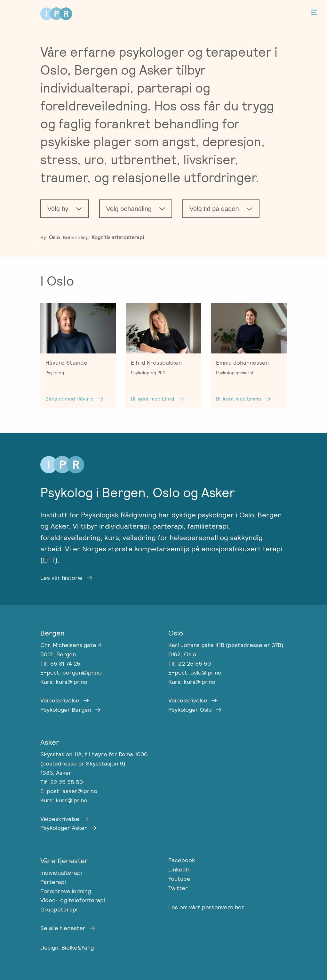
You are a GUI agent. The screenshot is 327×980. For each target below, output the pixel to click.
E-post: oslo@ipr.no (195, 672)
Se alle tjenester (63, 928)
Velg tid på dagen (214, 209)
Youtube (179, 879)
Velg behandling (129, 209)
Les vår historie (61, 578)
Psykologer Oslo (190, 710)
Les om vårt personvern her (206, 907)
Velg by (58, 209)
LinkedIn (179, 869)
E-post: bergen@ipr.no (71, 672)
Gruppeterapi (59, 909)
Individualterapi (61, 873)
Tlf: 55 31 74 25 (60, 664)
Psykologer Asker (64, 828)
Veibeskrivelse (60, 700)
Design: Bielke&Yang (67, 948)
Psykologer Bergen (66, 710)
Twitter (178, 888)
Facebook (182, 860)
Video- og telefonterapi (73, 900)
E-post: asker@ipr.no (69, 791)
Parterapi (53, 882)
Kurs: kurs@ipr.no (64, 682)
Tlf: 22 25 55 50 (190, 664)
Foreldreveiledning (66, 891)
